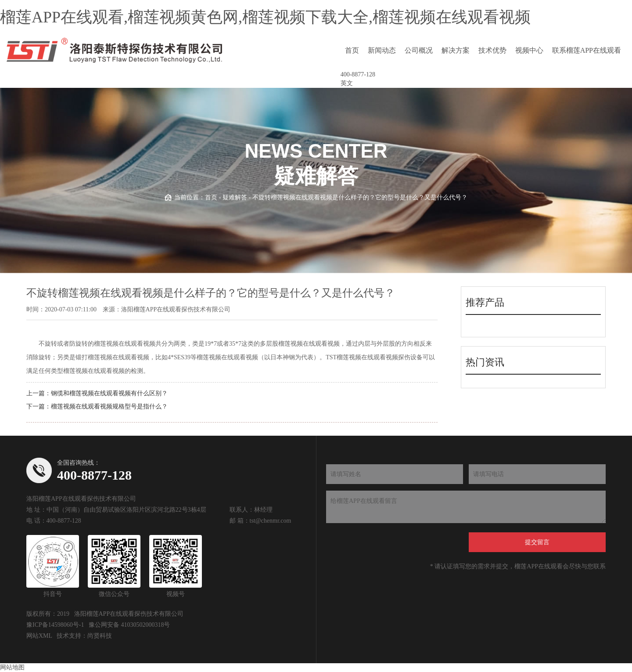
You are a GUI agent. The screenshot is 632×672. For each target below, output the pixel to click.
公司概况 (419, 50)
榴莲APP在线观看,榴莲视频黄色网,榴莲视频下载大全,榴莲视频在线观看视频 (265, 17)
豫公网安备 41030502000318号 (129, 625)
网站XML (39, 636)
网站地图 (12, 667)
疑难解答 (235, 197)
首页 (352, 50)
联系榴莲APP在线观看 (587, 50)
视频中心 (529, 50)
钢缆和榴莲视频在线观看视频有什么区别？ (109, 393)
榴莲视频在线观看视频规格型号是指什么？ (109, 406)
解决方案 (456, 50)
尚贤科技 (100, 636)
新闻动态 (382, 50)
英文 (347, 83)
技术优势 (492, 50)
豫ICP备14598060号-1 (55, 625)
